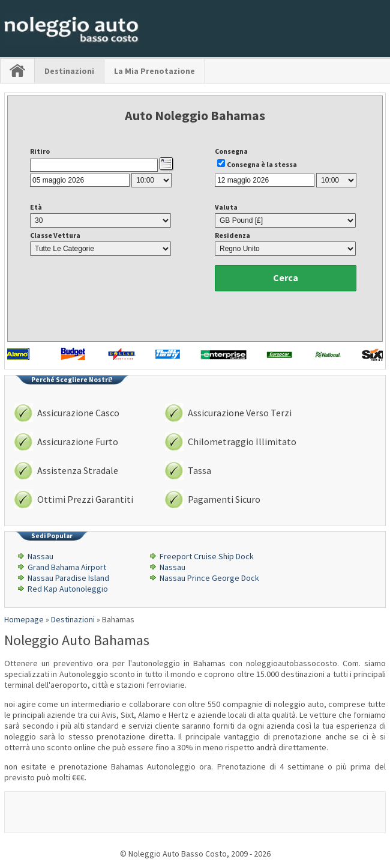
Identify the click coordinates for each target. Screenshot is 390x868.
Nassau (40, 556)
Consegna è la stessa (262, 164)
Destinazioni (69, 71)
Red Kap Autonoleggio (68, 589)
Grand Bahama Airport (67, 567)
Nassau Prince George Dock (209, 578)
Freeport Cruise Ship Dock (207, 556)
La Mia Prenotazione (154, 71)
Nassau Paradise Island (68, 578)
